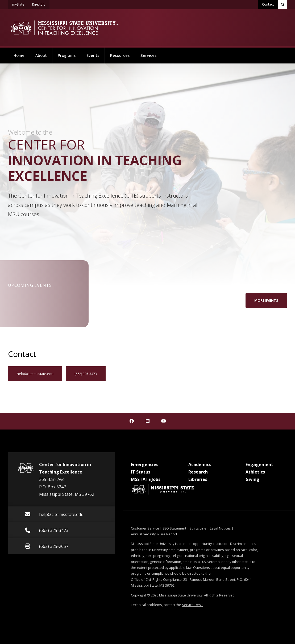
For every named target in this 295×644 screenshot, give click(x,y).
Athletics (255, 472)
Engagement (259, 464)
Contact (268, 5)
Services (148, 56)
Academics (200, 464)
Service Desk (192, 605)
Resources (120, 56)
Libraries (198, 479)
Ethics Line (198, 528)
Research (198, 472)
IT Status (141, 472)
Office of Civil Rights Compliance (156, 579)
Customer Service (145, 528)
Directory (41, 3)
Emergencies (145, 464)
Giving (252, 479)
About (41, 56)
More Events (266, 300)
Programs (67, 56)
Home (19, 56)
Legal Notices (220, 528)
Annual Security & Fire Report (154, 534)
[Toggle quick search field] (282, 5)
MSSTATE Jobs (146, 479)
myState (20, 3)
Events (93, 56)
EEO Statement (174, 528)
